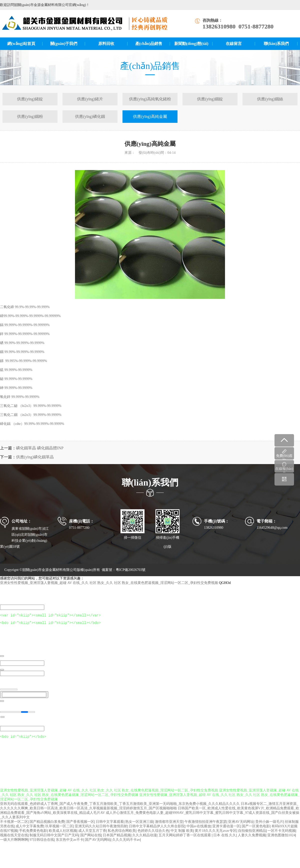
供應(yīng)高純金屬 (150, 116)
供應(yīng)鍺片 (90, 99)
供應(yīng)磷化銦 (90, 116)
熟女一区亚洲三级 (139, 825)
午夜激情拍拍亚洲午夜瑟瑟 (205, 825)
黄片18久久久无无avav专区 (215, 834)
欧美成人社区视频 (63, 834)
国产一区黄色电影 (256, 830)
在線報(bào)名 (284, 467)
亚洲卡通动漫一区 (226, 830)
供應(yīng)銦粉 (30, 116)
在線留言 (234, 44)
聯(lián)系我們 (276, 44)
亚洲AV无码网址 (241, 825)
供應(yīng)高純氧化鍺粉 (150, 99)
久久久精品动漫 (144, 839)
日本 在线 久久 (225, 839)
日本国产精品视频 (117, 839)
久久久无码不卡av (126, 843)
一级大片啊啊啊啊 (14, 843)
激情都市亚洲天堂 (169, 825)
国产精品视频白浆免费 (47, 825)
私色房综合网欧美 (122, 834)
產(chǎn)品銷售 (149, 44)
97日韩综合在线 (42, 843)
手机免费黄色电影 (33, 834)
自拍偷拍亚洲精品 (252, 834)
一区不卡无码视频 (281, 834)
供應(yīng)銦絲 (270, 99)
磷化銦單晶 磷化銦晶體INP (40, 448)
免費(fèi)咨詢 (284, 454)
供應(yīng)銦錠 (210, 99)
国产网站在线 (91, 839)
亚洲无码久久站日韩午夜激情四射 (101, 830)
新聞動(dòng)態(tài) (191, 44)
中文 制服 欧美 (182, 834)
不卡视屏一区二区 (14, 825)
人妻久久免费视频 (252, 839)
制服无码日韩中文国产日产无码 (54, 839)
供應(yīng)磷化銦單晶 (35, 457)
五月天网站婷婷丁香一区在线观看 (185, 839)
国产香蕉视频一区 (80, 825)
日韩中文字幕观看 (110, 825)
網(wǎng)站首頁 (21, 44)
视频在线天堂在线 (14, 839)
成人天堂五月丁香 (92, 834)
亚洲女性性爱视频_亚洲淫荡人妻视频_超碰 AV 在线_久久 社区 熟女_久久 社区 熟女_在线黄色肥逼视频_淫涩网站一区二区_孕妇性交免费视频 (109, 583)
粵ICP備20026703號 (131, 570)
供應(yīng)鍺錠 (30, 99)
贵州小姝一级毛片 (269, 825)
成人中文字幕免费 (29, 830)
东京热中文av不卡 (70, 843)
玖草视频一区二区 (59, 830)
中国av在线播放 (199, 830)
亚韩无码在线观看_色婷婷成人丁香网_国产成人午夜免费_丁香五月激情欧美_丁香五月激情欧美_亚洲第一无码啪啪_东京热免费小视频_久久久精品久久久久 (120, 807)
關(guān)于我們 (64, 44)
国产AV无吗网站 (98, 843)
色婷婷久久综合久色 (153, 834)
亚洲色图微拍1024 (281, 839)
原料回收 (106, 44)
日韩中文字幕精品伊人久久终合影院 (157, 830)
